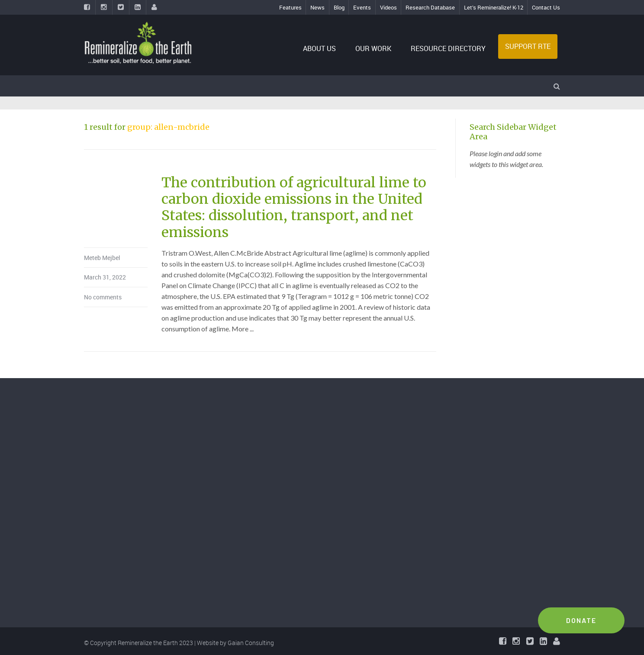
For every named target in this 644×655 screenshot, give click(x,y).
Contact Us (546, 7)
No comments (103, 297)
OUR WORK (373, 48)
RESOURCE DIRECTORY (448, 48)
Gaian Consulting (251, 643)
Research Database (430, 7)
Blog (339, 7)
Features (290, 7)
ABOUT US (319, 48)
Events (362, 7)
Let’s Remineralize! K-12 (494, 7)
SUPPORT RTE (528, 46)
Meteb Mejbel (102, 258)
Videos (388, 7)
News (317, 7)
